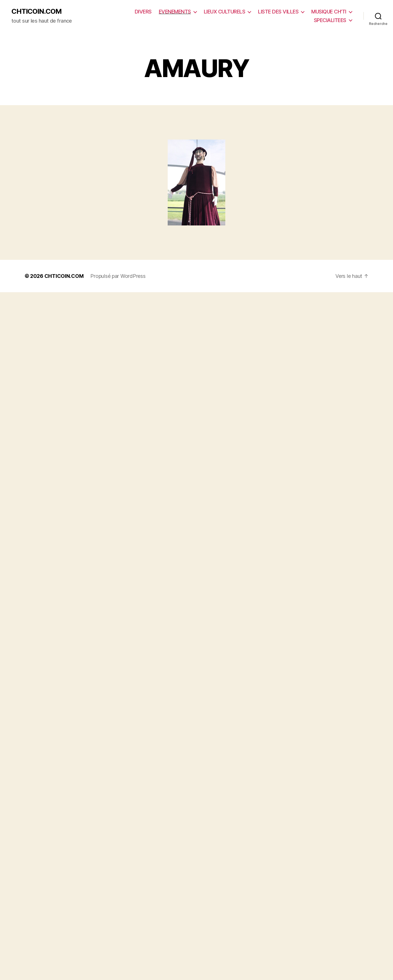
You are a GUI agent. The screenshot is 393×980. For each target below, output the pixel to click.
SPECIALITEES (330, 20)
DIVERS (143, 12)
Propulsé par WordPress (118, 276)
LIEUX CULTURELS (225, 12)
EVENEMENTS (175, 12)
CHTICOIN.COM (37, 11)
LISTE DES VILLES (278, 12)
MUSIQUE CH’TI (329, 12)
